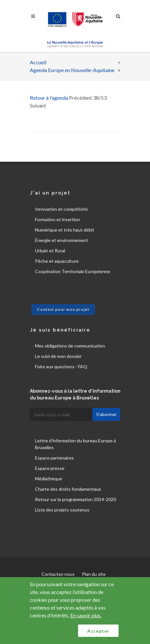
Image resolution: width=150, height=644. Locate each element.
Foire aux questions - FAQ (61, 366)
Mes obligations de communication (70, 346)
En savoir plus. (86, 615)
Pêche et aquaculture (57, 261)
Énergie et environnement (62, 240)
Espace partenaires (54, 458)
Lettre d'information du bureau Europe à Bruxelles (75, 444)
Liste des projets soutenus (62, 510)
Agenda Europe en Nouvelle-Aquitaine (72, 70)
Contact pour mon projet (63, 309)
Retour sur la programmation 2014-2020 (75, 499)
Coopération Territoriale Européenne (73, 271)
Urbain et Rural (50, 251)
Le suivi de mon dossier (58, 356)
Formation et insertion (58, 219)
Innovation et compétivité (61, 209)
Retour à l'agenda (49, 98)
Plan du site (94, 574)
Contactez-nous (58, 574)
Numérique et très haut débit (65, 230)
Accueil (38, 62)
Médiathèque (49, 479)
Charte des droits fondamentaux (68, 489)
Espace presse (50, 468)
